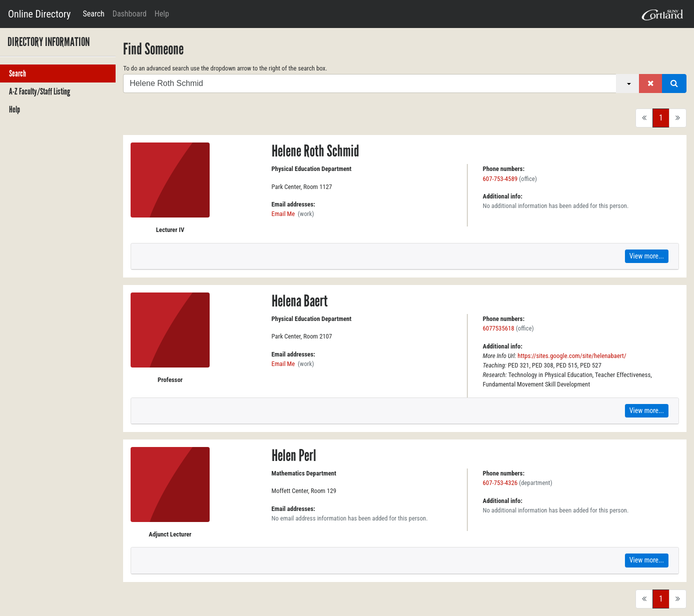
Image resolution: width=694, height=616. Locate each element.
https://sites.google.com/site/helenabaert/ (572, 356)
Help (162, 14)
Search (93, 14)
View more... (647, 256)
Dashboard (130, 14)
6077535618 (499, 328)
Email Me (283, 214)
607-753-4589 (500, 179)
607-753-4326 (500, 483)
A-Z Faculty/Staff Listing (40, 91)
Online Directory (39, 14)
